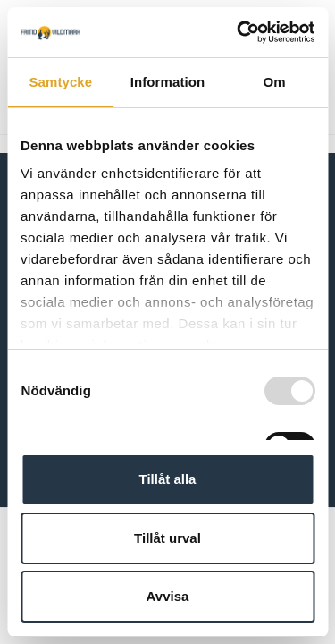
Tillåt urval (167, 538)
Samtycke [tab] (60, 82)
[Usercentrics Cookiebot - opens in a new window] (239, 32)
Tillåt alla (168, 479)
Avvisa (168, 596)
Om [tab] (275, 82)
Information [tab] (168, 82)
